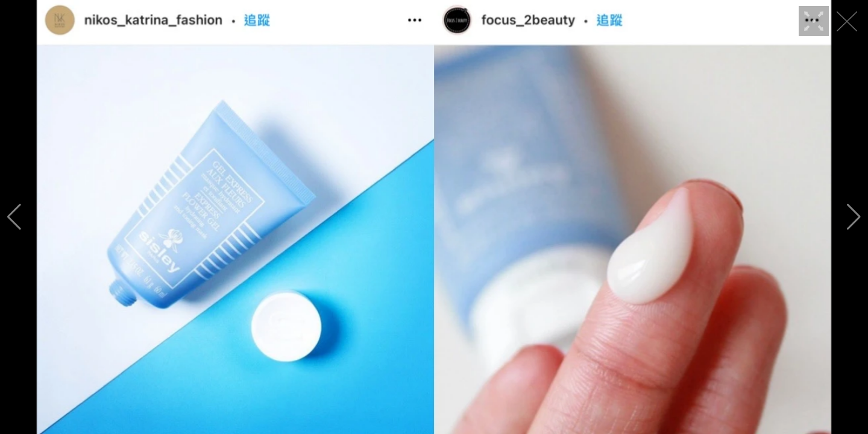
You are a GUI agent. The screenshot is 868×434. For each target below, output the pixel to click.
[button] (14, 217)
